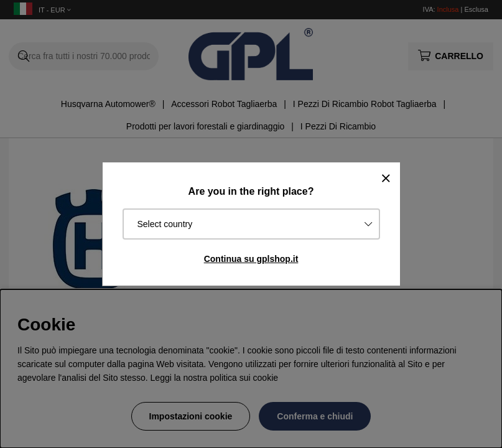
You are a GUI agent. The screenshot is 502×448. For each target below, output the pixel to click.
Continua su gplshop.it (251, 259)
